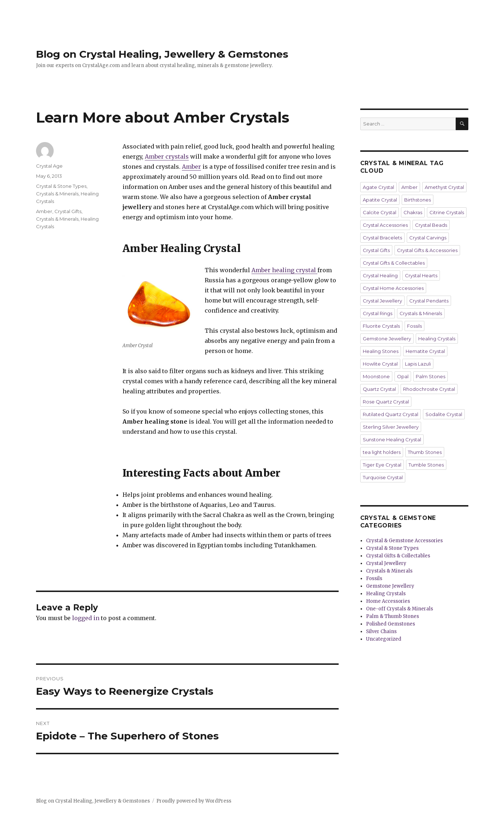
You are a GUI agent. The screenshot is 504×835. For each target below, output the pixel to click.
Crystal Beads (431, 225)
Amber (191, 167)
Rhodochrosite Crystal (429, 389)
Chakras (413, 212)
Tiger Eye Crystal (382, 465)
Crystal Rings (378, 313)
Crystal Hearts (421, 275)
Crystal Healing (380, 275)
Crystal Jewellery (382, 301)
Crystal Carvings (428, 238)
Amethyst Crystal (444, 187)
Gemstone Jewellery (387, 339)
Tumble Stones (426, 465)
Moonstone (376, 376)
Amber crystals (167, 156)
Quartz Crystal (379, 389)
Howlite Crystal (380, 364)
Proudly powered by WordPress (194, 801)
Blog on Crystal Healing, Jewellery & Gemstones (162, 54)
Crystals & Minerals (57, 194)
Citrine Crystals (447, 212)
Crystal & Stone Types (61, 186)
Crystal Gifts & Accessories (427, 250)
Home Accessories (388, 601)
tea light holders (382, 452)
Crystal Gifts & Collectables (394, 263)
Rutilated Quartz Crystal (391, 414)
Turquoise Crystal (383, 477)
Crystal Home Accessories (393, 288)
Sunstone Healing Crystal (392, 439)
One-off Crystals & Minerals (400, 609)
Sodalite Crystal (444, 414)
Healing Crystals (437, 339)
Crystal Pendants (429, 301)
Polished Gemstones (391, 624)
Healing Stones (381, 351)
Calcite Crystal (380, 212)
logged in (86, 618)
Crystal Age (49, 166)
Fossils (414, 326)
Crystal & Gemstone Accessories (404, 541)
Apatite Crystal (380, 200)
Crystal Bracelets (382, 238)
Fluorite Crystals (381, 326)
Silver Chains (381, 631)
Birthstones (418, 200)
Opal (403, 376)
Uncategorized (384, 639)
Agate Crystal (378, 187)
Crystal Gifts (68, 211)
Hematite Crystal (425, 351)
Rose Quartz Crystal (386, 402)
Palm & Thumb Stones (393, 616)
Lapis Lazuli (418, 364)
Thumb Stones (425, 452)
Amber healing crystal (284, 270)
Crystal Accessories (385, 225)
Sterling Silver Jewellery (391, 427)
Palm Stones (431, 376)
